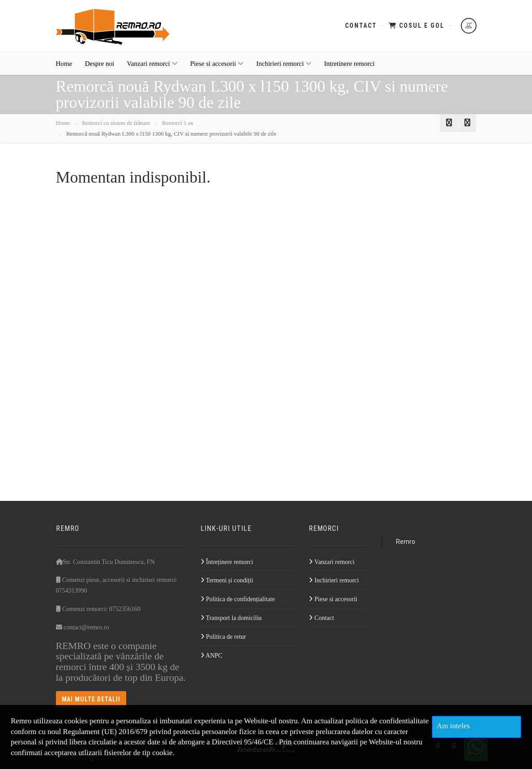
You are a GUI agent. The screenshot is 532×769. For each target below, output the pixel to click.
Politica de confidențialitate (238, 599)
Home (64, 64)
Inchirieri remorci (284, 64)
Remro (406, 542)
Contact (361, 26)
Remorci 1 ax (178, 123)
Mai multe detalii (91, 699)
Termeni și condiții (227, 580)
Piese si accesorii (217, 64)
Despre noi (100, 64)
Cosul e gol (417, 26)
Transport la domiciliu (231, 618)
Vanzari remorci (152, 64)
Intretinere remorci (349, 64)
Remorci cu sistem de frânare (116, 123)
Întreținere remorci (227, 562)
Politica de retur (223, 637)
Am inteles (453, 726)
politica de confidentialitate (387, 721)
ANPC (211, 656)
